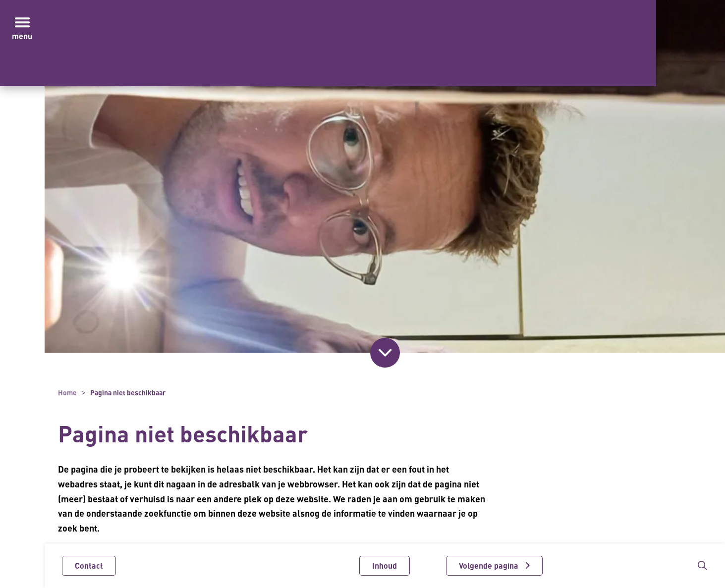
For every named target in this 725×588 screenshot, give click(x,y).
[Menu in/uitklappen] (22, 22)
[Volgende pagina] (494, 566)
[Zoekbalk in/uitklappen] (702, 566)
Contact (89, 566)
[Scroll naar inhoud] (385, 353)
